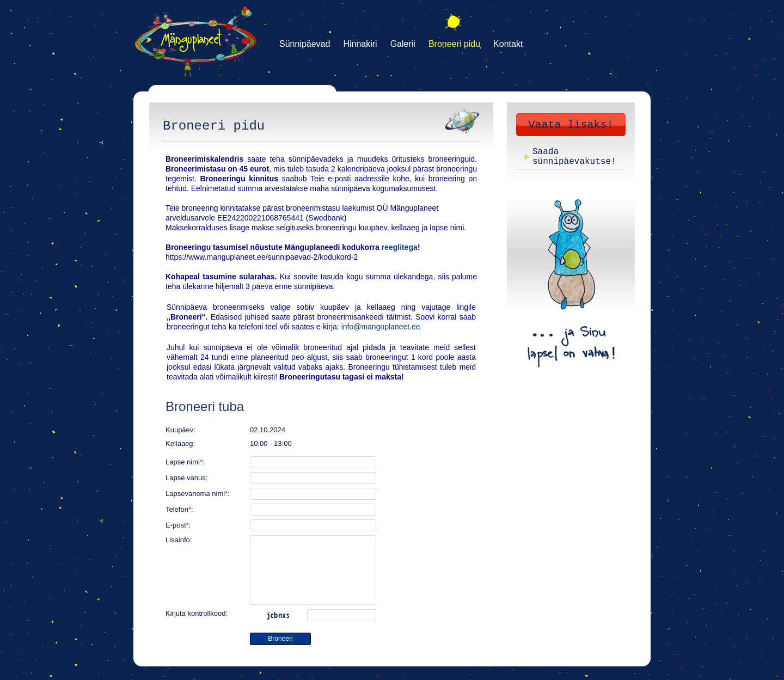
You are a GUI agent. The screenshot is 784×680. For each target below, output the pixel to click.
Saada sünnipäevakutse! (574, 157)
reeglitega (400, 247)
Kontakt (508, 44)
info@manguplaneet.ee (381, 327)
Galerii (403, 44)
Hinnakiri (360, 44)
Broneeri (280, 639)
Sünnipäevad (305, 44)
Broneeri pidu (454, 44)
